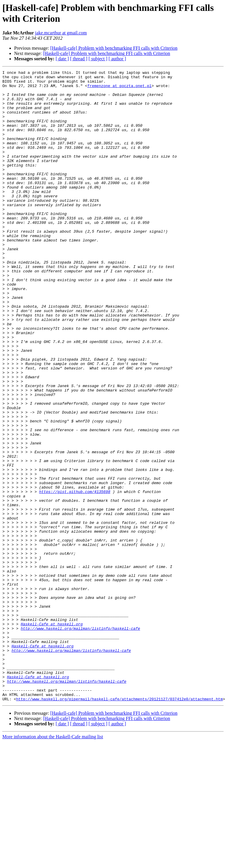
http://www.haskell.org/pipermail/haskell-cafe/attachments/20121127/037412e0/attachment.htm (119, 825)
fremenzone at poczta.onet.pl (119, 89)
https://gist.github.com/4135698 (75, 576)
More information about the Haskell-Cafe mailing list (53, 863)
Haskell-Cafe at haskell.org (52, 735)
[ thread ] (79, 59)
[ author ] (117, 59)
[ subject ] (98, 59)
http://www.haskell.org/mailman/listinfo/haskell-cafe (80, 740)
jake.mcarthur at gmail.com (61, 33)
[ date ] (62, 59)
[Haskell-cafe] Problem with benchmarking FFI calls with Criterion (114, 48)
